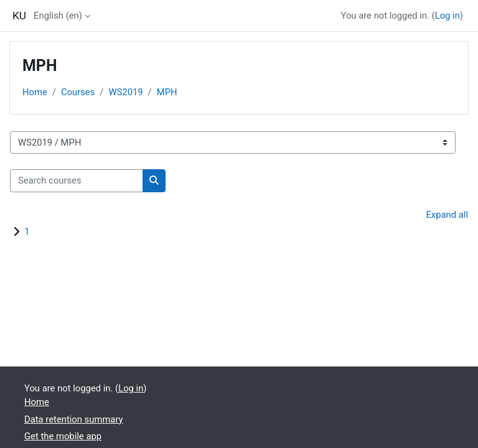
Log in (448, 16)
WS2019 (125, 92)
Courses (78, 92)
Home (35, 92)
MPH (167, 92)
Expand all (447, 215)
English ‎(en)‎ (58, 16)
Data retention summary (74, 419)
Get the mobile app (63, 436)
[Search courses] (77, 180)
